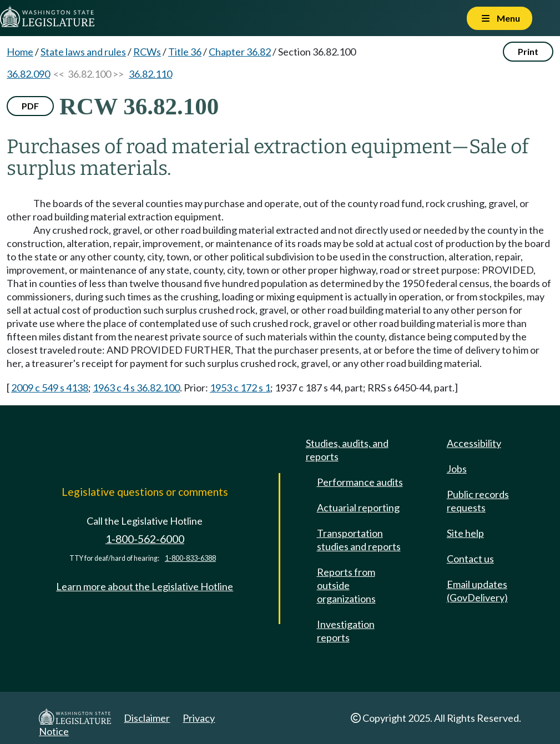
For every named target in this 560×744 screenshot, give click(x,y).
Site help (465, 533)
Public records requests (478, 501)
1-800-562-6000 (145, 539)
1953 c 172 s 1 (240, 388)
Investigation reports (346, 631)
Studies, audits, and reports (347, 450)
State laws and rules (83, 52)
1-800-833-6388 (190, 558)
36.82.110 (150, 74)
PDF (30, 106)
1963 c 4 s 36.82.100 (136, 388)
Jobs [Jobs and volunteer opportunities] (457, 469)
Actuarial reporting (358, 507)
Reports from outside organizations (346, 585)
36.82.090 (28, 74)
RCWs (147, 52)
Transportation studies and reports (359, 540)
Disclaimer (147, 718)
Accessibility (474, 443)
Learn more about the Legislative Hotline (145, 586)
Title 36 (185, 52)
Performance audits (360, 482)
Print (528, 51)
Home (20, 52)
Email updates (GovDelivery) (477, 591)
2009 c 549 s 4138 (50, 388)
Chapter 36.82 (240, 52)
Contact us (470, 559)
